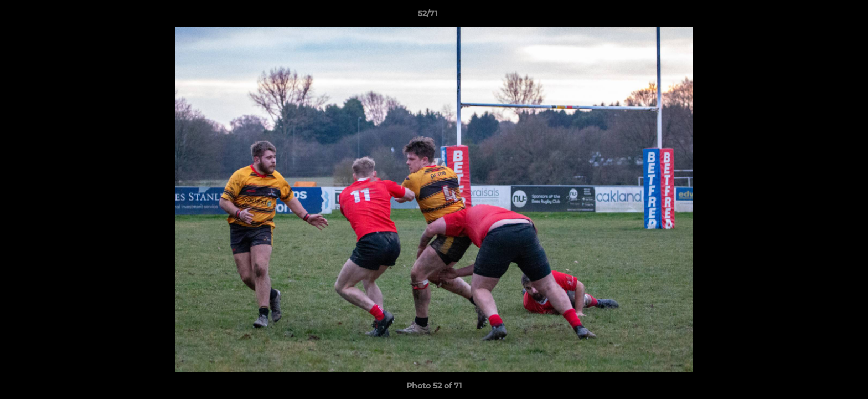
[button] (821, 16)
